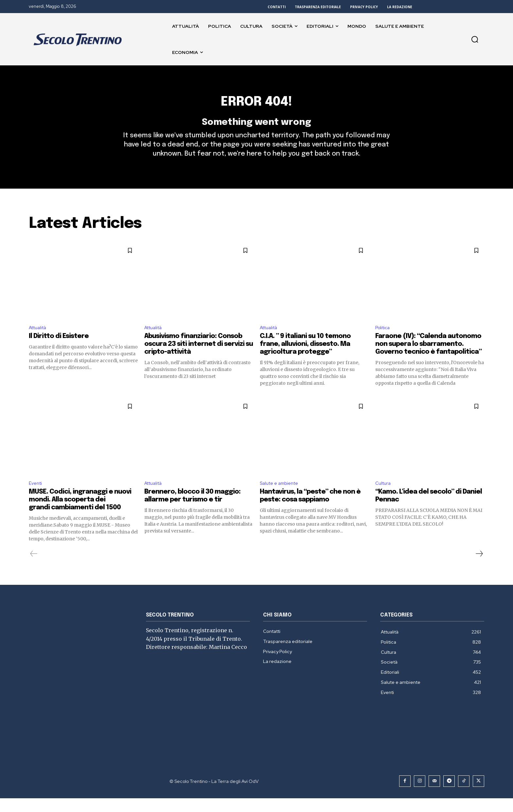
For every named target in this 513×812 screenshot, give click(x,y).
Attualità (40, 339)
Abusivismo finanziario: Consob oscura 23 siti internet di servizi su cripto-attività (199, 356)
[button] (475, 39)
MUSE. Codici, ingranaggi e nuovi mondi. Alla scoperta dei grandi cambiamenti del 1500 (80, 513)
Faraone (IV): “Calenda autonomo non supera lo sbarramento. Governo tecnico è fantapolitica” (428, 356)
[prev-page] (34, 567)
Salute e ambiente (282, 496)
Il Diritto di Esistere (59, 349)
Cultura (384, 496)
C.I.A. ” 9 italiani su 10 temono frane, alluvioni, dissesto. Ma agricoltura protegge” (305, 356)
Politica (384, 339)
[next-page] (479, 567)
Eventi (36, 496)
